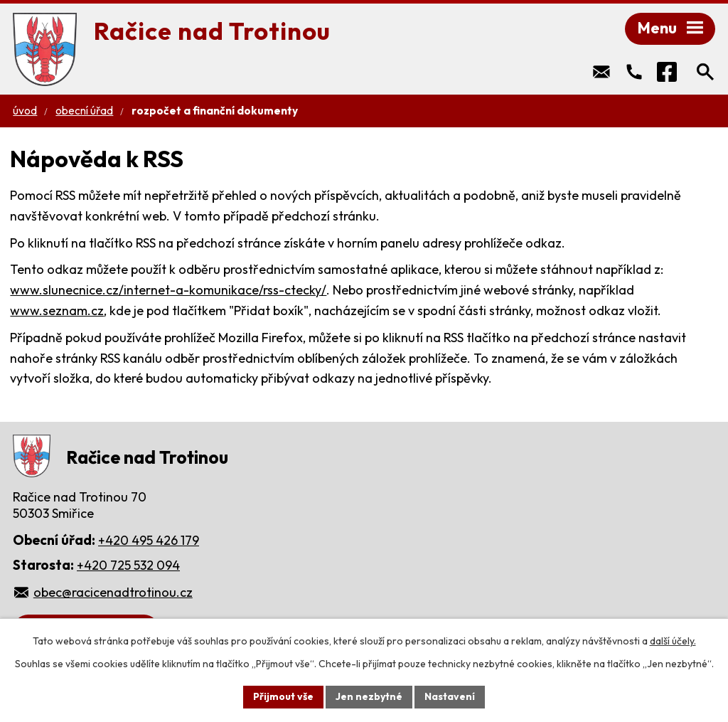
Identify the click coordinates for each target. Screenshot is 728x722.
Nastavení (450, 696)
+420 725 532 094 (128, 565)
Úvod (25, 111)
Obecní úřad (84, 111)
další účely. (673, 641)
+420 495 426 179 (149, 540)
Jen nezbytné (369, 696)
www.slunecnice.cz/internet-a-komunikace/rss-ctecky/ (168, 290)
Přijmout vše (283, 696)
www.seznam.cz (57, 310)
